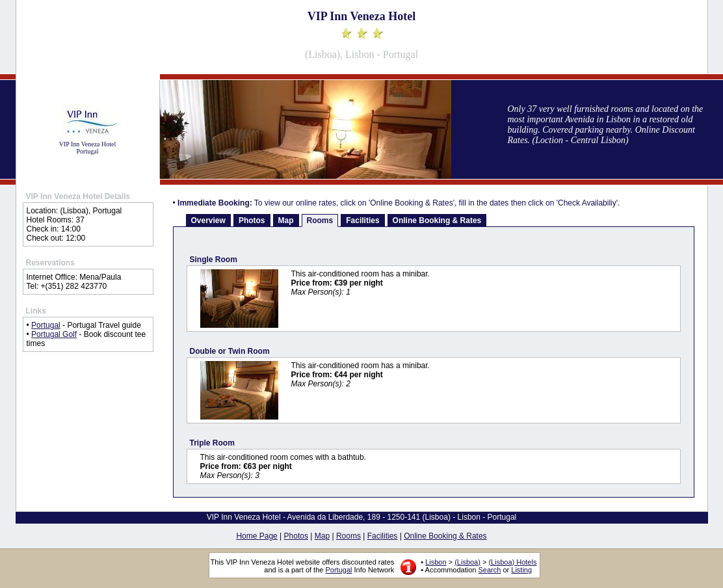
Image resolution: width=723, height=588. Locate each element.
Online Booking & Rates (437, 220)
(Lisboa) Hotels (512, 562)
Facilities (362, 220)
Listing (521, 570)
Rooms (320, 220)
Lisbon (436, 562)
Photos (252, 220)
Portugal (46, 325)
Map (286, 220)
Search (490, 570)
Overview (208, 220)
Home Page (256, 536)
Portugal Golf (54, 334)
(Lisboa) (467, 562)
